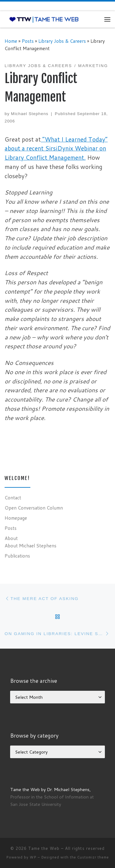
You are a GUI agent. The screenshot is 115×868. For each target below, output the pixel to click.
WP (33, 857)
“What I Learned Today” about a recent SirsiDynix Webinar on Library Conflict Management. (56, 148)
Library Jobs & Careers (62, 41)
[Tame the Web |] (44, 19)
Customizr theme (93, 857)
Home (11, 41)
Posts (28, 41)
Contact (13, 498)
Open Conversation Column (34, 508)
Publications (17, 556)
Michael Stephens (30, 114)
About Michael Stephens (31, 546)
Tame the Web (44, 848)
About (11, 538)
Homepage (16, 518)
